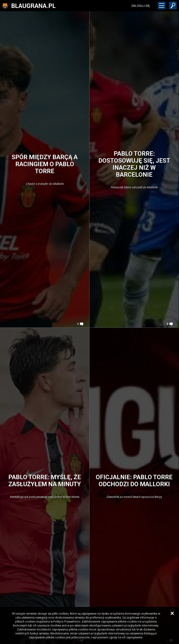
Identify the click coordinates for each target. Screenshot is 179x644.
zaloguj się (140, 6)
